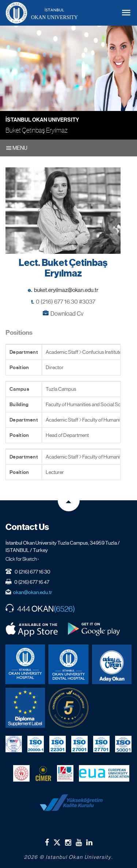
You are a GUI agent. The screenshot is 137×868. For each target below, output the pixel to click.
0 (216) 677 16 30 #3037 (66, 302)
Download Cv (67, 314)
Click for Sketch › (22, 559)
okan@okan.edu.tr (33, 592)
